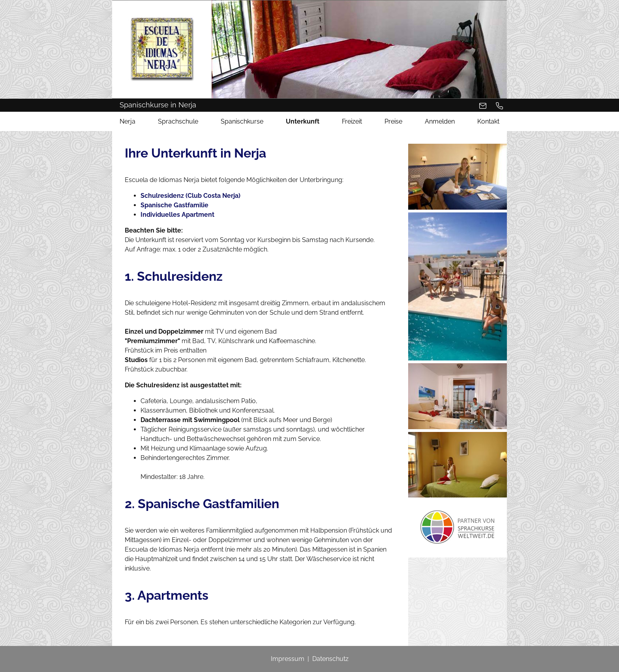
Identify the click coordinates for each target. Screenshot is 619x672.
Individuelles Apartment (177, 215)
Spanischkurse (242, 121)
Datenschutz (330, 659)
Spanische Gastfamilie (174, 205)
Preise (393, 121)
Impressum (288, 659)
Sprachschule (178, 121)
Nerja (128, 121)
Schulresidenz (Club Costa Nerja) (190, 196)
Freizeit (352, 121)
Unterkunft (303, 121)
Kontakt (488, 121)
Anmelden (440, 121)
